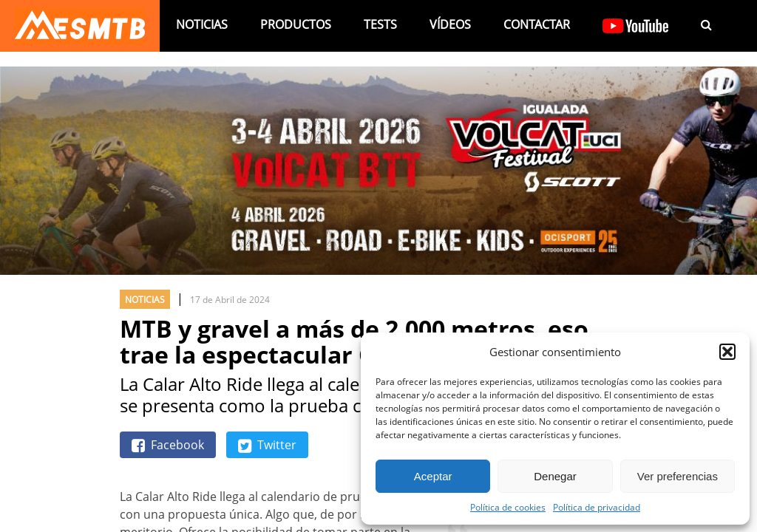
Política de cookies (508, 507)
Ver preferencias (678, 476)
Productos (296, 24)
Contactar (537, 24)
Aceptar (433, 476)
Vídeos (450, 24)
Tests (380, 24)
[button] (727, 352)
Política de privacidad (597, 507)
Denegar (555, 476)
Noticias (202, 24)
